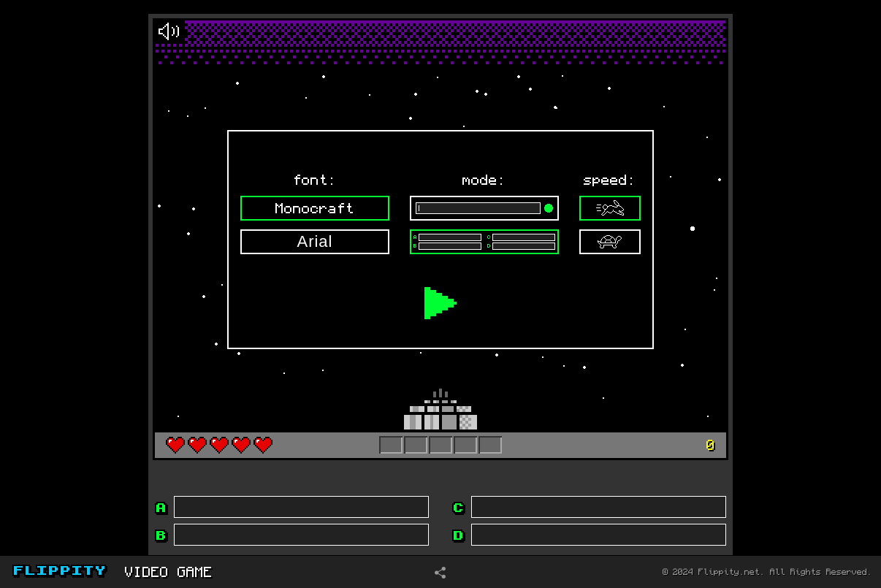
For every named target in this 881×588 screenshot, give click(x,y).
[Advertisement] (75, 277)
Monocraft (315, 208)
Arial (314, 241)
